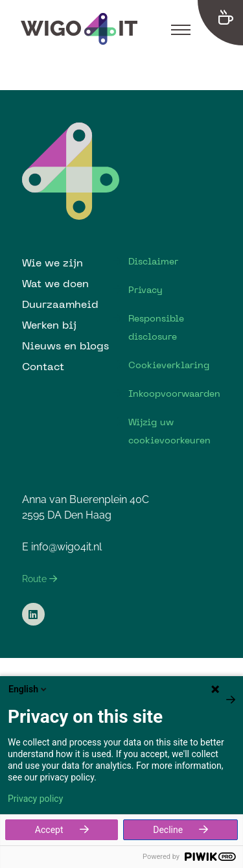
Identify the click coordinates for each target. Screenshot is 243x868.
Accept (49, 830)
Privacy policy (35, 799)
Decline (168, 830)
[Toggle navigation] (181, 29)
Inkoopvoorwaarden (174, 393)
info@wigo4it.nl (66, 547)
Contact (43, 366)
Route (40, 579)
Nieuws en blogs (65, 346)
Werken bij (49, 325)
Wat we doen (55, 283)
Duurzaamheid (60, 304)
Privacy (145, 290)
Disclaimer (153, 261)
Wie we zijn (52, 263)
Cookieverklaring (169, 365)
